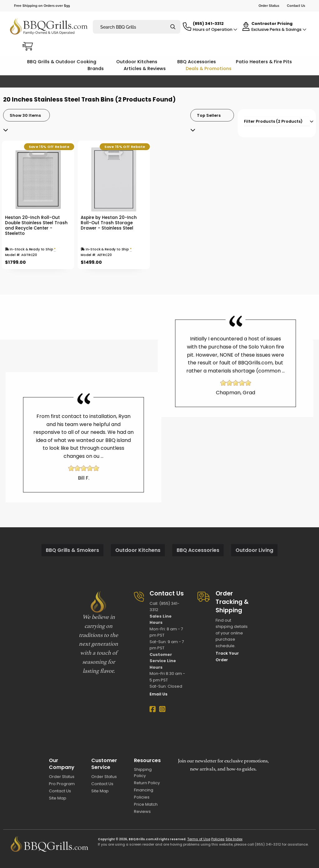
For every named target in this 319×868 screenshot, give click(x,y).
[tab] (277, 121)
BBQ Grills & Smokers (72, 550)
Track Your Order (227, 656)
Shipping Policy (143, 772)
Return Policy (147, 783)
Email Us (158, 694)
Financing (144, 790)
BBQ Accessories (197, 62)
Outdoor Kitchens (137, 62)
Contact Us (296, 6)
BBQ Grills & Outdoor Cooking (62, 62)
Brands (96, 69)
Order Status (269, 6)
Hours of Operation (215, 29)
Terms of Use (199, 839)
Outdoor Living (254, 550)
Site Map (58, 798)
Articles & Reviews (145, 69)
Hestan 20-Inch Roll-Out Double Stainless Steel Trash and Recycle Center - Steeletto (36, 225)
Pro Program (62, 784)
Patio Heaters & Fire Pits (264, 62)
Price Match (146, 804)
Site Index (234, 839)
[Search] (173, 27)
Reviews (142, 811)
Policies (142, 797)
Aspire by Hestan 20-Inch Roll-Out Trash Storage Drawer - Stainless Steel (109, 223)
